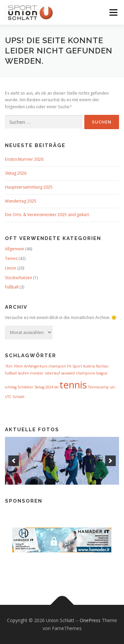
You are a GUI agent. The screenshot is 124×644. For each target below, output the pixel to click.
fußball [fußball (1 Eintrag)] (11, 373)
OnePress (90, 620)
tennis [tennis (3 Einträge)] (73, 385)
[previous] (14, 461)
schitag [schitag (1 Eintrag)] (11, 387)
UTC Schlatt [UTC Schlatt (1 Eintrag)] (15, 397)
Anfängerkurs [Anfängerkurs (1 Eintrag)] (36, 366)
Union (11, 268)
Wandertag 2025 (21, 201)
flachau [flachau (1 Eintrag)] (102, 366)
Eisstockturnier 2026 (24, 159)
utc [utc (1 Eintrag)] (113, 387)
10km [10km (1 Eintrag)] (18, 366)
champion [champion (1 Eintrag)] (57, 366)
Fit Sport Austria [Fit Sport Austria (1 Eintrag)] (81, 366)
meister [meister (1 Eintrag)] (37, 373)
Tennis (11, 258)
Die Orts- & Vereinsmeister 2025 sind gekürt (47, 215)
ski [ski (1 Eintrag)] (56, 387)
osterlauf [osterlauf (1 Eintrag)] (52, 373)
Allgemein (15, 249)
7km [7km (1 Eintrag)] (9, 366)
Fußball (12, 287)
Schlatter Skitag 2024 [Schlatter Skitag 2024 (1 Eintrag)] (35, 387)
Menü (113, 12)
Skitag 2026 (16, 173)
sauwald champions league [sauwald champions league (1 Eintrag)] (84, 373)
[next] (110, 461)
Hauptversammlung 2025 (29, 187)
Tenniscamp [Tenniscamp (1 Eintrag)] (98, 387)
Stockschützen (19, 278)
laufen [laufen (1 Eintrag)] (23, 373)
